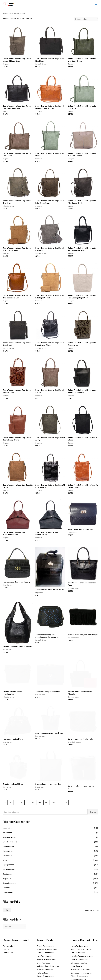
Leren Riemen (76, 947)
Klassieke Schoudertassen (47, 930)
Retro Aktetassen (78, 934)
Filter (7, 891)
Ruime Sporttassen (79, 960)
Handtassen (8, 832)
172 (60, 783)
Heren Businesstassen (80, 927)
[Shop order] (86, 19)
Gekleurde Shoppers (45, 950)
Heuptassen (8, 836)
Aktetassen (7, 814)
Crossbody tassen (10, 823)
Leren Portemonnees (79, 940)
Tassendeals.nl (9, 927)
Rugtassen (7, 859)
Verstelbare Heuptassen (46, 940)
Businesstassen (9, 818)
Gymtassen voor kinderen (81, 954)
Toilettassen (8, 873)
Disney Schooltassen (79, 957)
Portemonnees (9, 850)
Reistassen (7, 855)
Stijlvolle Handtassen (45, 934)
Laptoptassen (8, 846)
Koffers (6, 841)
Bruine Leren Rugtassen (81, 950)
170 (46, 783)
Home (5, 14)
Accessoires (7, 809)
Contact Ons (8, 934)
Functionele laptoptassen (81, 930)
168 (33, 783)
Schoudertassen (9, 864)
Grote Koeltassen (44, 944)
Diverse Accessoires (79, 944)
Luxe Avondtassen (44, 937)
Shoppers (7, 869)
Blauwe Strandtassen (45, 957)
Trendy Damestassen (45, 927)
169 (40, 783)
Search (93, 793)
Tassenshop (13, 14)
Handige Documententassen (82, 937)
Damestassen (8, 827)
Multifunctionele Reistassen (48, 947)
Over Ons (7, 930)
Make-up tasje (42, 954)
